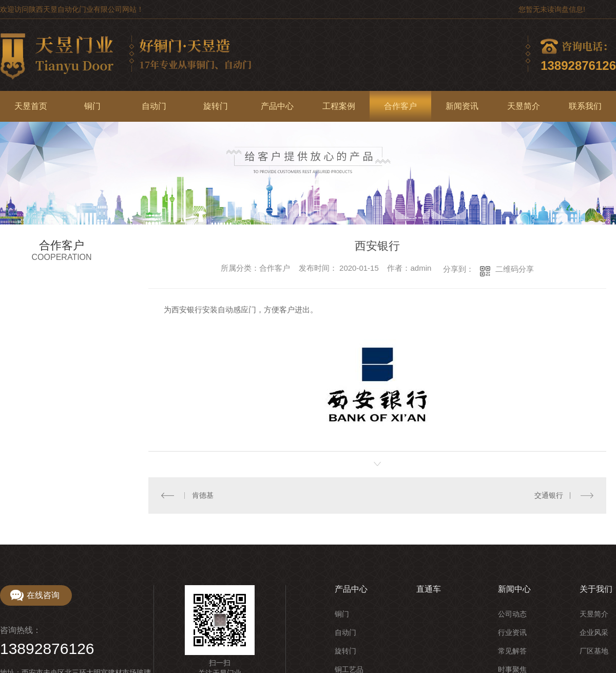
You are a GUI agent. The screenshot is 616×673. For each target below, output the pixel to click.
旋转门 (216, 106)
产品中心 (277, 106)
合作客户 (400, 106)
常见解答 (512, 650)
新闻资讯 (462, 106)
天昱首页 (31, 106)
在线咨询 (43, 595)
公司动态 (512, 613)
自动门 (154, 106)
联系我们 (585, 106)
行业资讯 (512, 632)
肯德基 (202, 495)
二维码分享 (515, 269)
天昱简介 (524, 106)
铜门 (92, 106)
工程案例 (339, 106)
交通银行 (549, 495)
